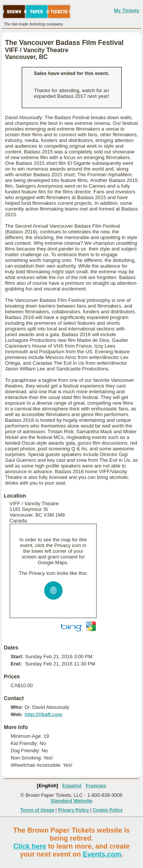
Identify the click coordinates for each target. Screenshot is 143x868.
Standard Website (72, 801)
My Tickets (127, 10)
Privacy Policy (73, 810)
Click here (30, 846)
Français (96, 786)
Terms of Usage (37, 810)
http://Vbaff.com (43, 714)
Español (72, 786)
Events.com (102, 854)
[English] (48, 786)
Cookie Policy (108, 810)
